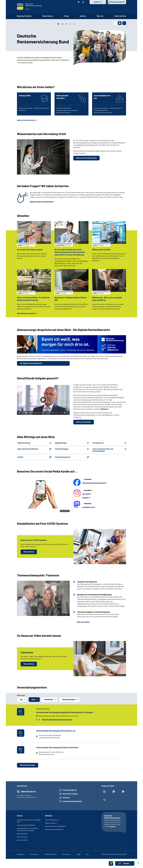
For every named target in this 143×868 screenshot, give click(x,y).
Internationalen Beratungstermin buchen (57, 720)
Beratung (66, 798)
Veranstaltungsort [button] (69, 700)
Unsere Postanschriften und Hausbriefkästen (103, 450)
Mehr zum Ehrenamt (84, 422)
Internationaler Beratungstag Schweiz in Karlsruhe (57, 747)
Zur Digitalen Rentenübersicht (31, 363)
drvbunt (85, 498)
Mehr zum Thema (83, 622)
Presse (66, 16)
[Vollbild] (67, 413)
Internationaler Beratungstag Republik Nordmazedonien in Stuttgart (65, 712)
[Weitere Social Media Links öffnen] (104, 801)
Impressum (21, 854)
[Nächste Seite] (124, 23)
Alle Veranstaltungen (28, 765)
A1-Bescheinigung (62, 449)
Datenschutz (34, 854)
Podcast (104, 409)
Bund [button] (33, 700)
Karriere (83, 16)
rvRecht (20, 457)
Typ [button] (21, 700)
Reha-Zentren (48, 16)
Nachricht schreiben (70, 794)
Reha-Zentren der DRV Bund (28, 449)
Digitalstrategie (61, 443)
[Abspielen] (43, 400)
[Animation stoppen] (120, 23)
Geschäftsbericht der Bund (55, 826)
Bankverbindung (22, 834)
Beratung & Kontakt (24, 16)
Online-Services (120, 16)
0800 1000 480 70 (28, 792)
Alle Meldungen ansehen (26, 313)
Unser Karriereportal (63, 457)
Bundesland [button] (49, 700)
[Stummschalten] (64, 413)
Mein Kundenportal (118, 2)
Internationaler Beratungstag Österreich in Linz (56, 731)
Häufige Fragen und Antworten (41, 202)
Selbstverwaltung (24, 443)
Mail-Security (66, 854)
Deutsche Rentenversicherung (94, 483)
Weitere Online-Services (26, 120)
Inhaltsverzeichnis (50, 854)
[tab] (58, 24)
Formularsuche (98, 443)
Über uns (100, 16)
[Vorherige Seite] (115, 23)
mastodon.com (88, 507)
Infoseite (113, 826)
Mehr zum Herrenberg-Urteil (86, 158)
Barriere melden (22, 840)
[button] (125, 863)
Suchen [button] (97, 2)
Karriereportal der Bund (26, 825)
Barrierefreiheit (22, 837)
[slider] (42, 413)
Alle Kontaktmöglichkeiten (72, 801)
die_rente (86, 494)
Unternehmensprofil (52, 820)
